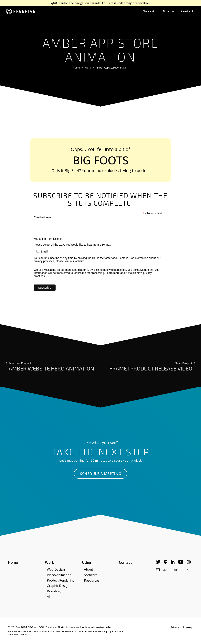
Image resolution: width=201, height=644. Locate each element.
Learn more (113, 273)
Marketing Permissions (48, 239)
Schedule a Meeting (101, 474)
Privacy (175, 627)
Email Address (44, 217)
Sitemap (188, 627)
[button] (149, 11)
